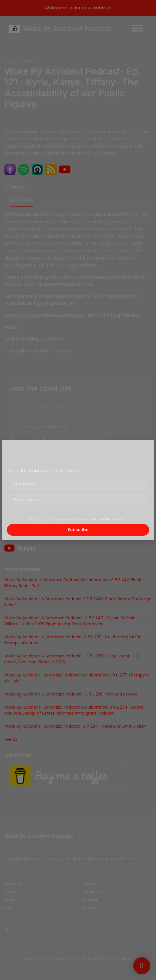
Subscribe (78, 530)
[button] (144, 448)
